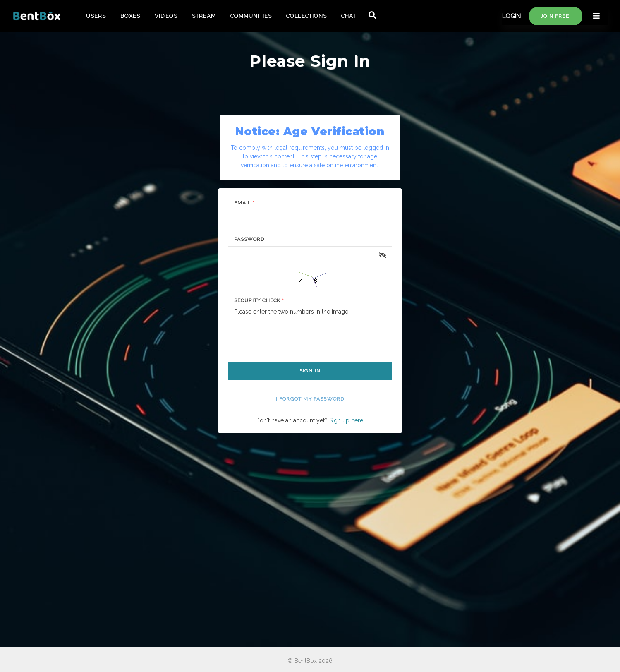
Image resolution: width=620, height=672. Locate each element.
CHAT (349, 16)
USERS (96, 16)
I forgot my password (310, 399)
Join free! (556, 16)
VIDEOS (166, 16)
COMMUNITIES (251, 16)
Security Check (259, 300)
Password (249, 239)
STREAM (204, 16)
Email (244, 203)
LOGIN (511, 16)
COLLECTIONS (306, 16)
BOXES (130, 16)
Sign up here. (347, 420)
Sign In (310, 371)
